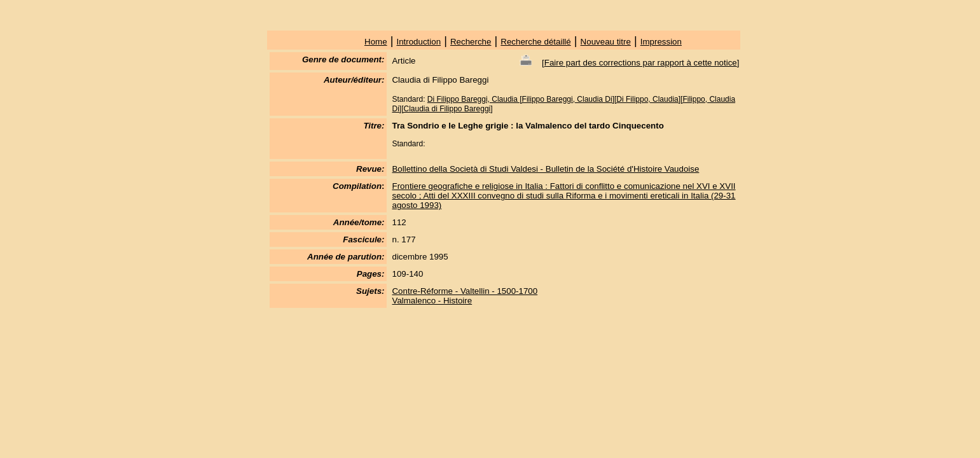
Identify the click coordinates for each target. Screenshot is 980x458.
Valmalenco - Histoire (432, 301)
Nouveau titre (606, 42)
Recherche (471, 42)
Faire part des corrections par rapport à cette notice (641, 63)
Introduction (418, 42)
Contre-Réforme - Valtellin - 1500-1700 (465, 291)
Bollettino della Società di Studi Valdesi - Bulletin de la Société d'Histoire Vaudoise (545, 169)
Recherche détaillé (535, 42)
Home (376, 42)
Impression (661, 42)
